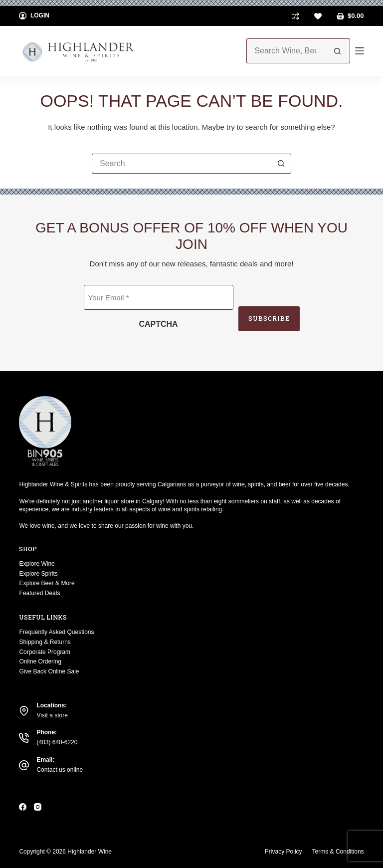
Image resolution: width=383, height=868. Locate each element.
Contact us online (60, 770)
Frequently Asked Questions (56, 632)
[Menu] (360, 51)
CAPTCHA (158, 324)
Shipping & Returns (45, 642)
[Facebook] (23, 807)
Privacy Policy (284, 852)
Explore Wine (37, 564)
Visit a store (52, 715)
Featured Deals (39, 593)
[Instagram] (38, 807)
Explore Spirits (38, 574)
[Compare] (295, 16)
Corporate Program (45, 652)
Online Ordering (40, 661)
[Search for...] (286, 51)
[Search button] (338, 51)
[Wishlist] (318, 16)
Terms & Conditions (338, 852)
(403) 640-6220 (57, 742)
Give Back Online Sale (49, 671)
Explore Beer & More (47, 583)
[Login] (34, 16)
